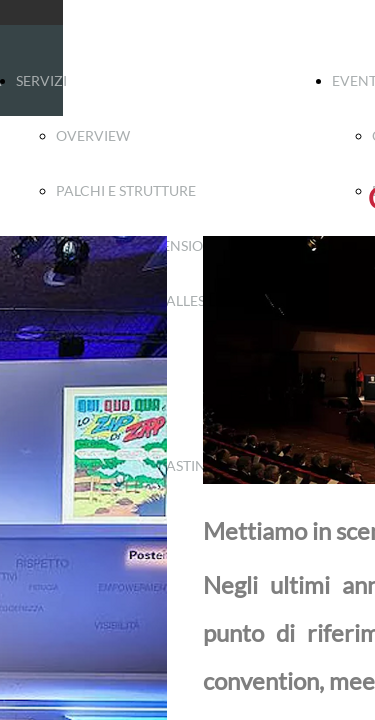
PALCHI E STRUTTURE (126, 190)
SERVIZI (41, 80)
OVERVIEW (93, 135)
